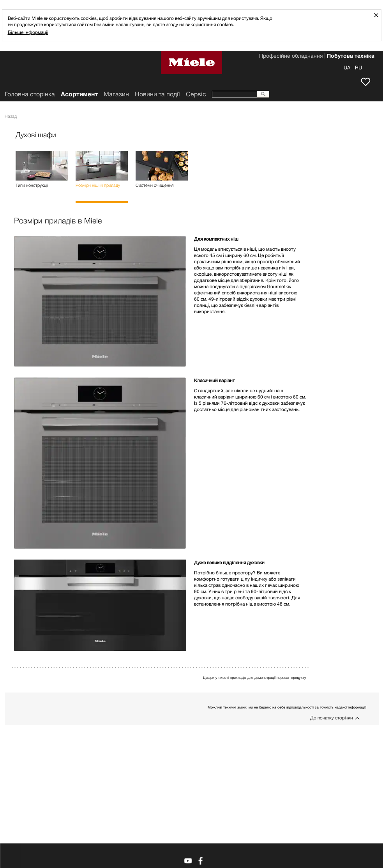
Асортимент (79, 94)
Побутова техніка (351, 57)
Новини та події (157, 94)
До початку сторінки (331, 718)
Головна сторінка (30, 94)
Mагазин (116, 94)
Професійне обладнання (291, 57)
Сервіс (196, 94)
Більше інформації (28, 32)
